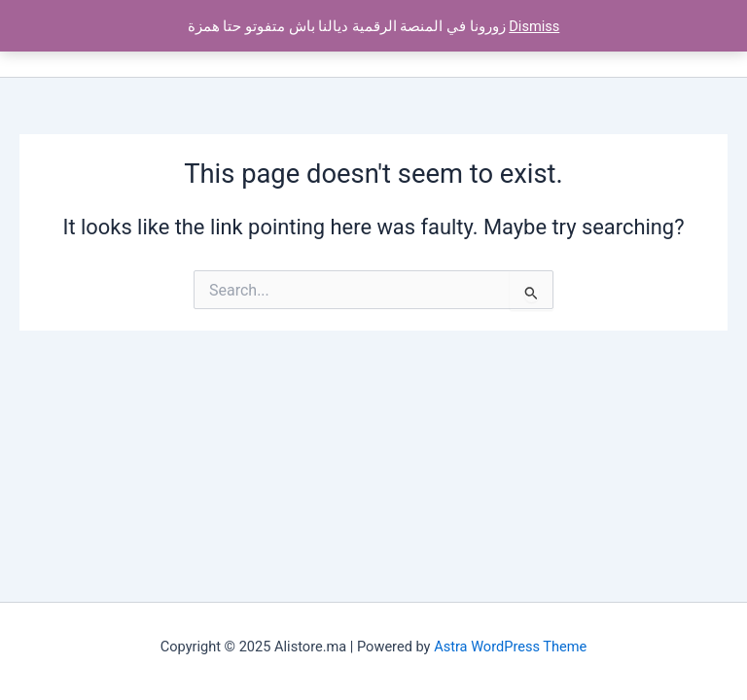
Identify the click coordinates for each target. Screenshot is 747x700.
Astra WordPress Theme (510, 647)
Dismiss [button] (534, 26)
